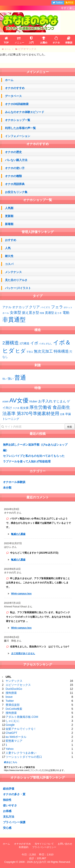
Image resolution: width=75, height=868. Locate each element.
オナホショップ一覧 (18, 120)
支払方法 (9, 817)
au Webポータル (16, 737)
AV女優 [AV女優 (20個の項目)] (19, 400)
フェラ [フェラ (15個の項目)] (57, 307)
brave (9, 697)
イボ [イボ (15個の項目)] (34, 343)
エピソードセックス (18, 685)
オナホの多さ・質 (14, 794)
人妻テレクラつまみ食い (21, 753)
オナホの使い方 (15, 168)
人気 (8, 248)
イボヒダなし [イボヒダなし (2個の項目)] (46, 344)
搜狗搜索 (11, 693)
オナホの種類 (13, 176)
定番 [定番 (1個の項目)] (62, 414)
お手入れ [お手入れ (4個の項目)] (45, 401)
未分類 (7, 488)
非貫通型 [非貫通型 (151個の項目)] (14, 319)
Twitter (10, 701)
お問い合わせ (65, 844)
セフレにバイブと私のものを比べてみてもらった (34, 456)
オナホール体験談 (14, 482)
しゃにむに (13, 721)
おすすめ (11, 240)
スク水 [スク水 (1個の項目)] (16, 408)
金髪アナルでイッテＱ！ (21, 729)
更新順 (9, 216)
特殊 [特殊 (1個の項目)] (42, 313)
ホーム (9, 80)
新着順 (9, 224)
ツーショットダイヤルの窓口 (24, 757)
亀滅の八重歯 (18, 534)
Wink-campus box (21, 594)
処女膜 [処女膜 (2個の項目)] (24, 408)
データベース (13, 96)
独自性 (7, 800)
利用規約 (24, 847)
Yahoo (9, 749)
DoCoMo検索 (14, 709)
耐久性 (9, 256)
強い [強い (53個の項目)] (11, 379)
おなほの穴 (40, 862)
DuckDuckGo (14, 689)
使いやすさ (10, 805)
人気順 (9, 208)
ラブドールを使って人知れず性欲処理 (27, 461)
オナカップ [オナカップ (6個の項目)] (20, 307)
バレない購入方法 (16, 160)
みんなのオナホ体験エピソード (25, 112)
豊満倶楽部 (13, 705)
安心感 (7, 828)
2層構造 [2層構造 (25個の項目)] (11, 343)
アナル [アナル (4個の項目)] (7, 307)
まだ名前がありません (23, 653)
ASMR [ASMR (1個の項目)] (5, 402)
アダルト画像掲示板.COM (22, 717)
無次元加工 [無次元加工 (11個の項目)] (43, 351)
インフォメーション (18, 136)
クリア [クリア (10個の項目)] (34, 307)
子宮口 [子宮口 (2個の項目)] (30, 352)
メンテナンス (13, 272)
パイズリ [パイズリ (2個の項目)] (45, 307)
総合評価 (9, 789)
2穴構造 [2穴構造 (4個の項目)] (25, 343)
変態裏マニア (14, 741)
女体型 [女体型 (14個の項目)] (15, 312)
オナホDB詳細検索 (17, 104)
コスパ (9, 264)
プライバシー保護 (14, 822)
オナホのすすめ (15, 88)
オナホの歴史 (13, 152)
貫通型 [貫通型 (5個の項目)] (49, 313)
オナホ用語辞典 (15, 184)
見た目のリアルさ (16, 280)
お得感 (7, 811)
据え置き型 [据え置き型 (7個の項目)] (30, 313)
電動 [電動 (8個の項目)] (66, 313)
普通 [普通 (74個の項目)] (20, 377)
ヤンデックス (14, 681)
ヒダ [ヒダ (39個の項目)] (20, 351)
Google (10, 725)
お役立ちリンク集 (16, 192)
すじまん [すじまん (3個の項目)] (60, 401)
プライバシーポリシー (44, 847)
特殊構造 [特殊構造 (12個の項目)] (61, 351)
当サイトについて (44, 844)
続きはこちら (11, 762)
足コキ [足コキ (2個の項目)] (58, 313)
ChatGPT (11, 733)
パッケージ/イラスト (18, 288)
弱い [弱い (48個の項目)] (5, 379)
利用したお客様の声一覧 (20, 128)
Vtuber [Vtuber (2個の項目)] (33, 401)
